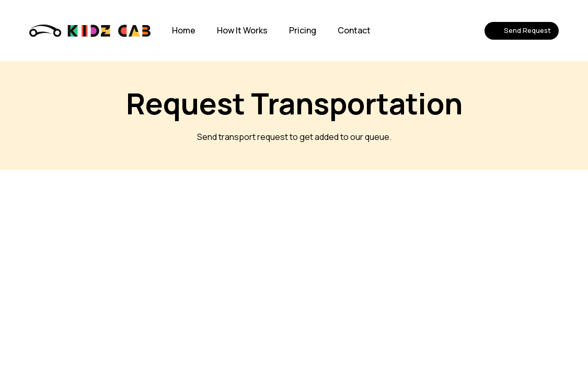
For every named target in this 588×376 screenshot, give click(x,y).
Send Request (522, 30)
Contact (354, 30)
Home (184, 30)
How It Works (242, 30)
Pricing (303, 30)
